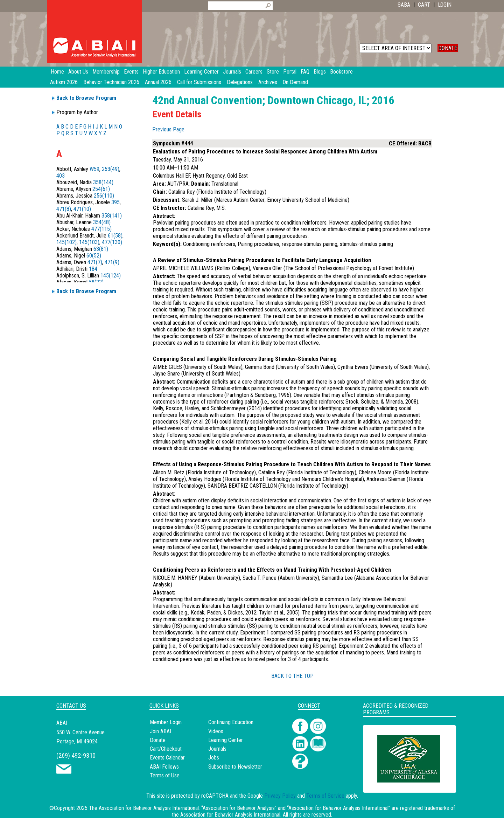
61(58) (115, 236)
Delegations (240, 82)
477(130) (112, 242)
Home (57, 72)
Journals (217, 749)
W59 (94, 169)
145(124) (111, 276)
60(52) (94, 256)
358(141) (112, 216)
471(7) (95, 262)
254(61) (101, 189)
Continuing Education (231, 722)
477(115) (101, 229)
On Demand (295, 82)
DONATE (448, 48)
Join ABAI (160, 731)
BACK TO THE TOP (292, 676)
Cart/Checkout (166, 749)
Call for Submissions (199, 82)
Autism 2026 (64, 82)
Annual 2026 (158, 82)
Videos (216, 731)
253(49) (111, 169)
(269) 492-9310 (76, 755)
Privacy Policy (280, 796)
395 (115, 202)
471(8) (64, 209)
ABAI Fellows (164, 767)
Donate (158, 740)
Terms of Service (325, 796)
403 (61, 176)
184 (93, 269)
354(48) (102, 222)
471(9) (112, 262)
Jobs (214, 758)
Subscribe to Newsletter (235, 767)
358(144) (103, 182)
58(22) (96, 282)
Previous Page (168, 129)
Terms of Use (165, 775)
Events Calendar (167, 758)
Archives (268, 82)
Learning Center (226, 740)
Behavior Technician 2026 (111, 82)
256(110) (104, 196)
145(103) (89, 242)
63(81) (101, 249)
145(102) (66, 242)
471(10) (82, 209)
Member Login (166, 722)
